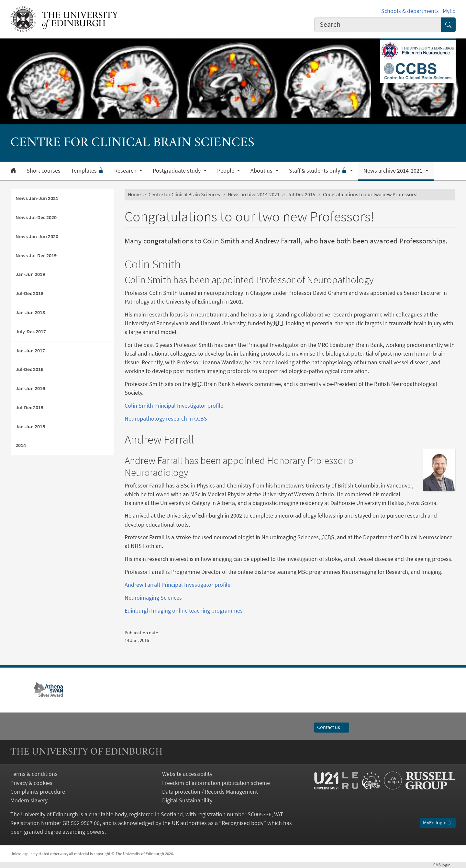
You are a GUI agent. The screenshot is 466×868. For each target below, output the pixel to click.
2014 (21, 445)
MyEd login (438, 822)
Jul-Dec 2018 (29, 293)
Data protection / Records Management (210, 792)
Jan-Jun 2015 (30, 426)
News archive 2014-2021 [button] (394, 171)
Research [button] (126, 171)
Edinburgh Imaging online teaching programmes (184, 611)
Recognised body (243, 823)
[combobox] (378, 25)
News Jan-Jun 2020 (37, 236)
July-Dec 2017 (31, 331)
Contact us (332, 727)
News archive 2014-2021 (254, 194)
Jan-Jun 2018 (30, 312)
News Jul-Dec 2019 (36, 255)
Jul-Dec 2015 (29, 407)
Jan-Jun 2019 (30, 274)
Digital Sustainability (187, 800)
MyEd (449, 11)
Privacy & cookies (31, 783)
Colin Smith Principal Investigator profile (174, 406)
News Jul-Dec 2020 (36, 217)
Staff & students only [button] (319, 171)
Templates (87, 171)
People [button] (226, 171)
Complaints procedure (38, 792)
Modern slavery (29, 800)
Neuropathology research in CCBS (166, 418)
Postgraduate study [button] (177, 171)
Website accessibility (187, 774)
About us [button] (262, 171)
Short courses (44, 171)
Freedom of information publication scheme (216, 783)
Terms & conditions (34, 774)
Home (134, 194)
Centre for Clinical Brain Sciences (184, 194)
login (444, 865)
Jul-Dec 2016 (29, 369)
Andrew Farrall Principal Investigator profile (178, 585)
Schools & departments (410, 11)
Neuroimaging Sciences (153, 598)
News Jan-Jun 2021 (37, 198)
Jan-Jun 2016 (30, 388)
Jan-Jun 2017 (30, 350)
